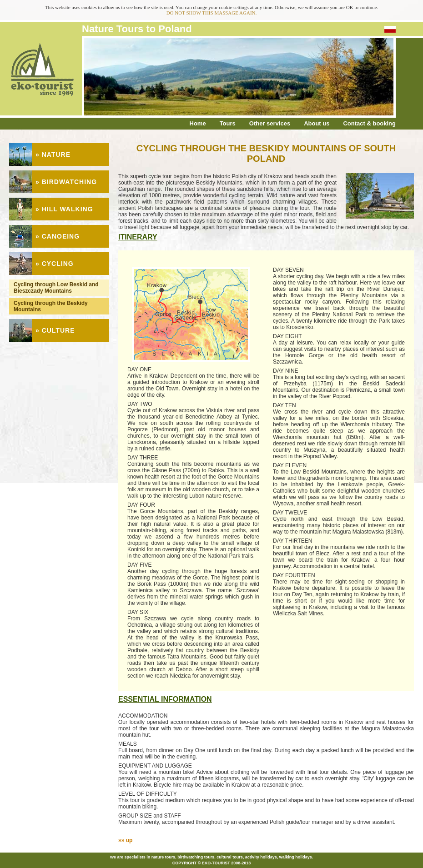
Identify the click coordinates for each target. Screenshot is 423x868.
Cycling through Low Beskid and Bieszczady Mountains (56, 288)
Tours (228, 123)
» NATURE (53, 155)
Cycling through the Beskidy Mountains (51, 306)
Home (198, 123)
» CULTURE (55, 330)
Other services (270, 123)
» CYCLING (55, 264)
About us (317, 123)
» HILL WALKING (64, 209)
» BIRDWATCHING (66, 182)
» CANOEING (58, 236)
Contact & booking (369, 123)
